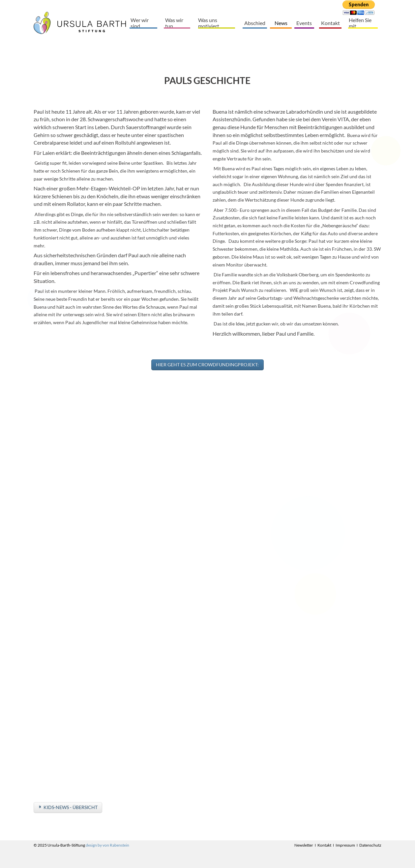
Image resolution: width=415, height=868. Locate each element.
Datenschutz (370, 845)
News (281, 23)
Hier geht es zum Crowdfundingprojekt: (207, 364)
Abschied (255, 23)
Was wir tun (174, 23)
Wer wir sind (140, 23)
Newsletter (304, 845)
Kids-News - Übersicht (71, 807)
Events (304, 23)
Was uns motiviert (209, 23)
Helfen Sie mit (360, 23)
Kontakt (330, 23)
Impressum (345, 845)
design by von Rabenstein (107, 845)
